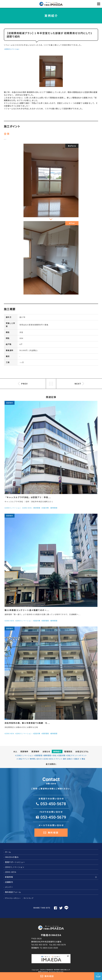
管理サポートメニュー (15, 862)
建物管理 (47, 755)
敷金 (83, 759)
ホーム (8, 852)
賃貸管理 (39, 755)
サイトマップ (28, 898)
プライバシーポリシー (13, 898)
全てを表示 (51, 764)
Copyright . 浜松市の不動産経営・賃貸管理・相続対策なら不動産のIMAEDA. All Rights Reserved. (51, 971)
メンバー (9, 887)
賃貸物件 (35, 751)
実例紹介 (57, 751)
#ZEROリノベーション (12, 49)
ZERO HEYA (48, 759)
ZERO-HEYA (11, 872)
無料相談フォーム (13, 892)
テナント (83, 755)
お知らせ (46, 751)
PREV (25, 384)
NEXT (78, 384)
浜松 (55, 755)
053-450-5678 (41, 945)
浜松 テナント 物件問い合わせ (30, 759)
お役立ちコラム (82, 751)
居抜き (77, 759)
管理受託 (68, 751)
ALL (15, 751)
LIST (51, 384)
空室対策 (62, 755)
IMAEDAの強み (12, 857)
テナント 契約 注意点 (63, 759)
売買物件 (24, 751)
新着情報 (9, 877)
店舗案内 (9, 882)
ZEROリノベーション (25, 755)
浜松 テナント (72, 755)
